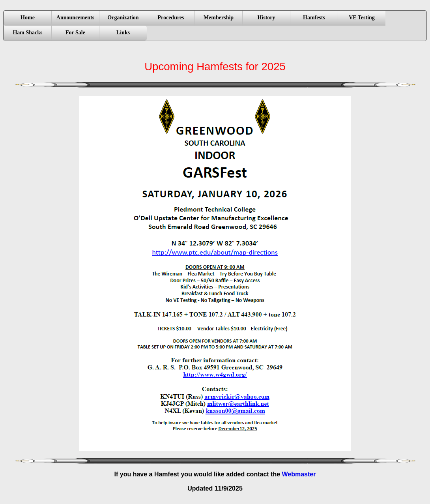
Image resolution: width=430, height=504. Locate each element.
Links (123, 33)
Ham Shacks (27, 33)
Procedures (171, 18)
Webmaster (299, 474)
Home (28, 18)
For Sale (75, 33)
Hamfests (314, 18)
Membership (219, 18)
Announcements (75, 18)
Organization (123, 18)
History (266, 18)
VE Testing (362, 18)
